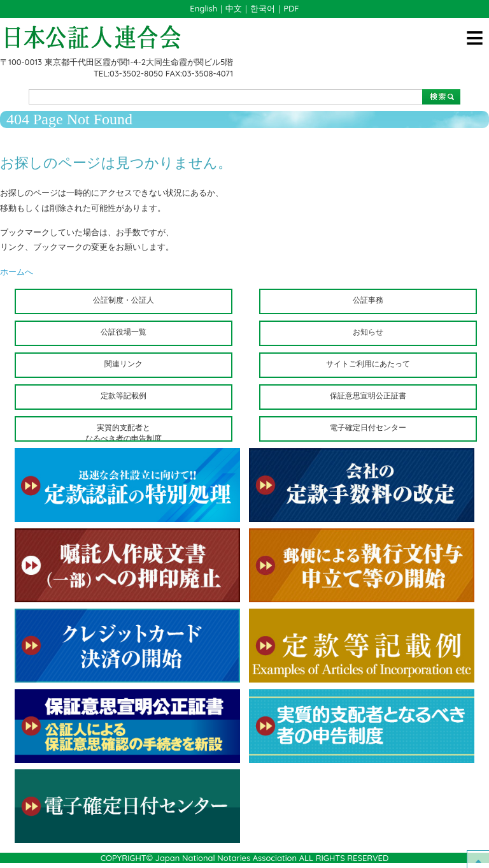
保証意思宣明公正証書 (368, 395)
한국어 (263, 8)
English (203, 8)
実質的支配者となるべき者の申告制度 (124, 432)
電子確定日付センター (368, 427)
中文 (234, 8)
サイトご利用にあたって (368, 364)
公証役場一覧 (124, 332)
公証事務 (368, 300)
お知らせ (368, 332)
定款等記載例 (124, 395)
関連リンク (124, 364)
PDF (291, 8)
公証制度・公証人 (124, 300)
